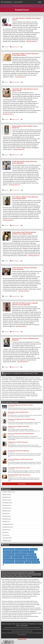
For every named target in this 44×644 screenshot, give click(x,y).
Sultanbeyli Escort (8, 527)
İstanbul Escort (7, 508)
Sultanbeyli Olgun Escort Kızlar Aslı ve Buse (20, 405)
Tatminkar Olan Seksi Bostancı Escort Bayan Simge (25, 90)
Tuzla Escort (6, 535)
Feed (25, 639)
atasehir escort (32, 554)
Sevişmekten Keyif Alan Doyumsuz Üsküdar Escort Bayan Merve (24, 233)
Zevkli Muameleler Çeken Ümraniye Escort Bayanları (25, 162)
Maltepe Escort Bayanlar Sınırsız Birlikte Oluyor (22, 419)
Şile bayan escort (19, 562)
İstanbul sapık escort (21, 560)
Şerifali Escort (6, 530)
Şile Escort (5, 532)
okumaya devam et (32, 41)
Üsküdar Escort (15, 47)
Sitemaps (20, 639)
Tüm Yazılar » (22, 484)
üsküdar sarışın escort (17, 557)
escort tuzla (28, 562)
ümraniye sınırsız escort (21, 554)
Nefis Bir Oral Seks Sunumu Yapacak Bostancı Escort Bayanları (25, 304)
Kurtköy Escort (7, 516)
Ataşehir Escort (7, 495)
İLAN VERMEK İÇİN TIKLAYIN (22, 6)
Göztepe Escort (7, 505)
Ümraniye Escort (15, 82)
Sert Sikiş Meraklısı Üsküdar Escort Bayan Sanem (27, 19)
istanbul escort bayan (9, 562)
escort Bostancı (36, 562)
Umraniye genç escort (9, 549)
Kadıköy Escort (7, 511)
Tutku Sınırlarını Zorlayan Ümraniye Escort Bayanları (25, 268)
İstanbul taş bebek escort (30, 557)
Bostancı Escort (15, 119)
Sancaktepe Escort (8, 524)
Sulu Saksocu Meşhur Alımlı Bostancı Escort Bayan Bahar (25, 198)
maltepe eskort (7, 552)
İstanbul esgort (16, 552)
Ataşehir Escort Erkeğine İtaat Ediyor (19, 426)
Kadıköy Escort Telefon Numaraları (18, 442)
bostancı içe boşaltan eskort (22, 549)
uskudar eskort (7, 557)
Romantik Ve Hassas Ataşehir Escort (18, 412)
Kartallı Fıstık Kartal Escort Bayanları (19, 451)
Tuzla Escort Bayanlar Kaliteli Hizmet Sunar (20, 459)
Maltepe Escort (7, 519)
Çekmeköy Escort (7, 503)
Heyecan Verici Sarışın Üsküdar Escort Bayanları (25, 339)
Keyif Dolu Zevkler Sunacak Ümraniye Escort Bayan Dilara (25, 54)
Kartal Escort (6, 513)
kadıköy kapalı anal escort (27, 552)
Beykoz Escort (6, 497)
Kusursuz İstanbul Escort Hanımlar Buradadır (21, 434)
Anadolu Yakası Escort (9, 492)
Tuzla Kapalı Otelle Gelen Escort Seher (19, 468)
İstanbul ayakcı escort (9, 554)
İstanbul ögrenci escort (33, 560)
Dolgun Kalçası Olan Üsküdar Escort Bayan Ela (25, 127)
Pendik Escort (6, 522)
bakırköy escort (22, 638)
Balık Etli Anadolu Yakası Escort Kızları (19, 475)
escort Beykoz (34, 549)
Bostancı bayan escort (9, 560)
